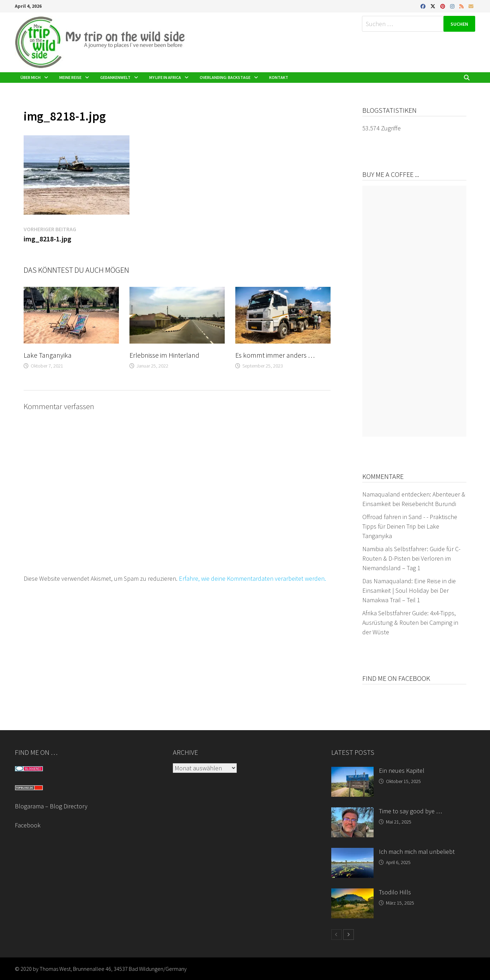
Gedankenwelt (115, 77)
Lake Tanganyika (48, 355)
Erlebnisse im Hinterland (164, 355)
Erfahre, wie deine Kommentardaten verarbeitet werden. (252, 578)
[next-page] (349, 935)
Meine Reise (70, 77)
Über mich (31, 77)
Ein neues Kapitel (402, 771)
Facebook (28, 825)
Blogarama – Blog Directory (51, 806)
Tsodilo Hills (395, 892)
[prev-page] (337, 935)
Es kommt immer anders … (275, 355)
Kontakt (279, 77)
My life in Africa (165, 77)
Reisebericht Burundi (429, 504)
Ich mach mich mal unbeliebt (417, 852)
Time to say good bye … (410, 811)
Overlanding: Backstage (225, 77)
